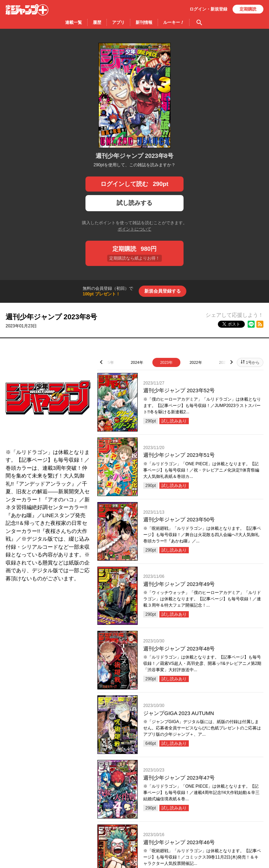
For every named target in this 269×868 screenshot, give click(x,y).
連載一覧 (74, 22)
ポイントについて (134, 229)
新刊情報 (144, 22)
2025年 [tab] (107, 362)
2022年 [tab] (196, 362)
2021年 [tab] (225, 362)
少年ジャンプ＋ (27, 10)
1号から (253, 362)
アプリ (118, 22)
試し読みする (134, 203)
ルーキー (174, 22)
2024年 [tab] (137, 362)
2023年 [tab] (166, 362)
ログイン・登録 (208, 9)
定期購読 (248, 9)
